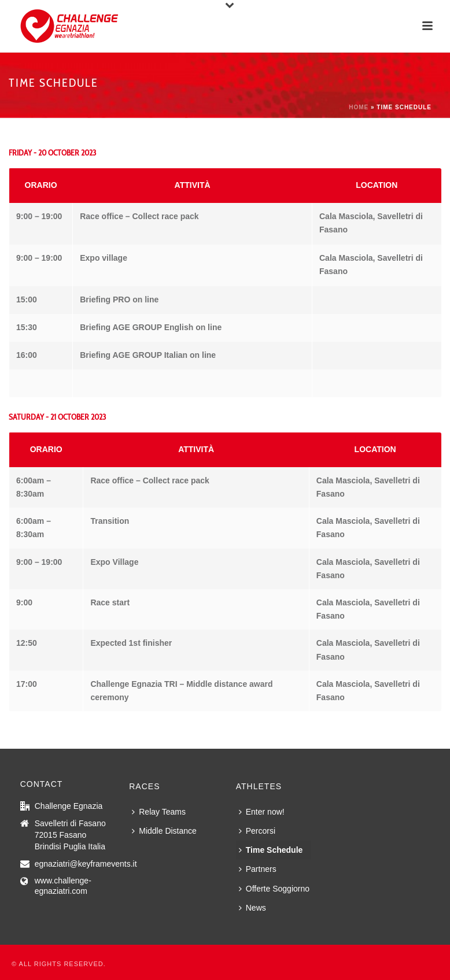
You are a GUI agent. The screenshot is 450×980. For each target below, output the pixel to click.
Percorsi (257, 831)
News (252, 908)
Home (359, 107)
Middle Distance (164, 831)
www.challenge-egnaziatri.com (63, 886)
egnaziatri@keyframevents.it (86, 864)
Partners (258, 869)
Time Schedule (271, 850)
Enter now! (262, 812)
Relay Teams (159, 812)
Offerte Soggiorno (274, 889)
